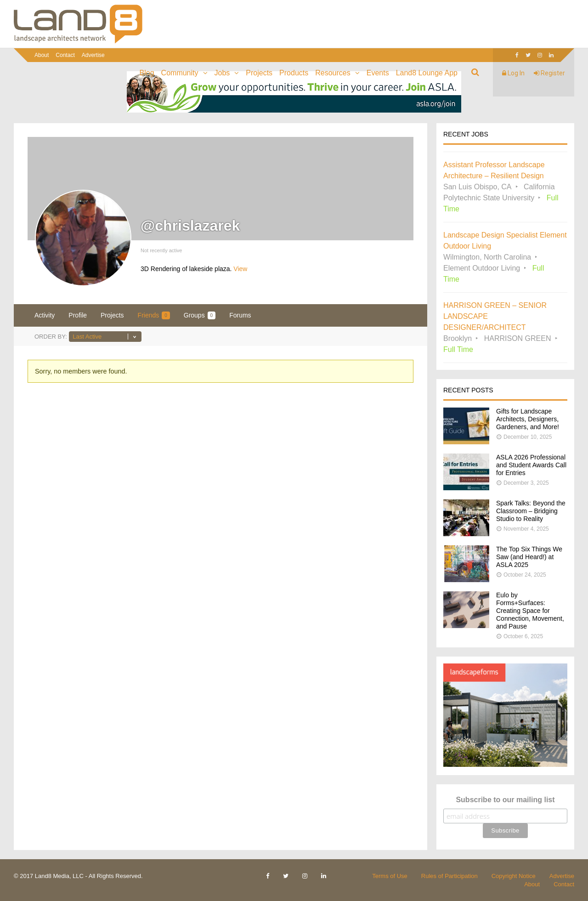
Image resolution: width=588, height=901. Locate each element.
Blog (147, 73)
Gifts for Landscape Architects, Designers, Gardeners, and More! (528, 419)
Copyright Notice (514, 876)
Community (180, 73)
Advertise (93, 55)
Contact (65, 55)
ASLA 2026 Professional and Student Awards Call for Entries (531, 465)
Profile (78, 315)
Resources (333, 73)
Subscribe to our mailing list (505, 800)
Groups (200, 315)
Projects (259, 73)
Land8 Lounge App (427, 73)
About (42, 55)
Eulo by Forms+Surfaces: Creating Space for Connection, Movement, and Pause (530, 611)
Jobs (222, 73)
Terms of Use (390, 876)
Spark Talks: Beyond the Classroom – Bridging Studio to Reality (531, 511)
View (240, 269)
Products (294, 73)
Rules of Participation (449, 876)
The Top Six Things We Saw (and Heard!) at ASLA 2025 (529, 557)
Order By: (51, 337)
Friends (154, 315)
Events (378, 73)
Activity (45, 315)
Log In (513, 73)
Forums (240, 315)
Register (549, 73)
